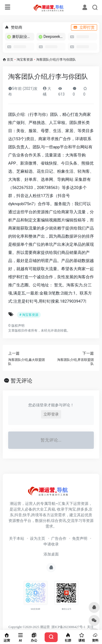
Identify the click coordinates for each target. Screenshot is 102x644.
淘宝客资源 (25, 60)
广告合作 (59, 538)
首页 (10, 60)
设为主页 (38, 538)
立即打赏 (84, 27)
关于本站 (17, 538)
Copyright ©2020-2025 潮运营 (29, 627)
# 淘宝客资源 (29, 315)
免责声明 (80, 538)
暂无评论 (21, 381)
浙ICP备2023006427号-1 (68, 627)
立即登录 (51, 414)
